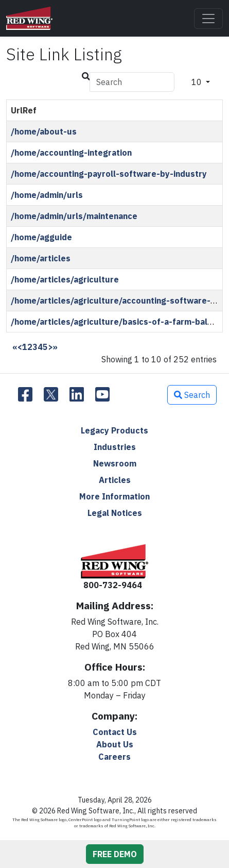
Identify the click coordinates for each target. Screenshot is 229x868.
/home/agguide (41, 237)
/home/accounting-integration (71, 153)
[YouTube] (102, 395)
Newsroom (115, 463)
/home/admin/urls (47, 195)
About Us (115, 744)
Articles (115, 480)
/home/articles (41, 258)
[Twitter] (51, 395)
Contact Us (115, 732)
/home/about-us (44, 131)
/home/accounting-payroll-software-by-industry (109, 174)
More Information (114, 496)
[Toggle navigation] (208, 19)
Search (192, 395)
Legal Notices (115, 513)
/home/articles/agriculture (65, 279)
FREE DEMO (115, 854)
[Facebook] (25, 395)
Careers (114, 757)
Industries (115, 447)
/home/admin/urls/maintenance (74, 216)
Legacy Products (114, 430)
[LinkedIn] (77, 395)
